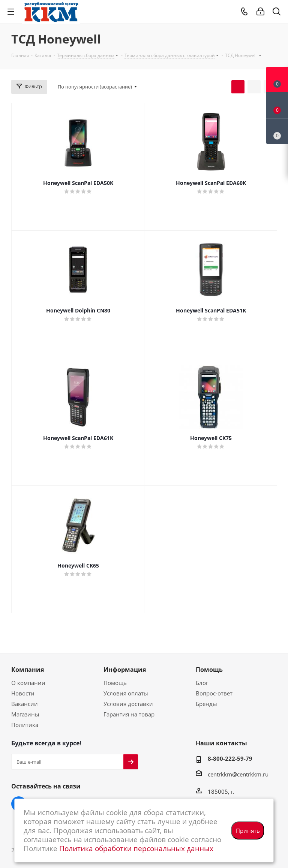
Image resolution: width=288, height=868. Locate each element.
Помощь (115, 683)
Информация (125, 670)
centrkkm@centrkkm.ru (238, 774)
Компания (28, 670)
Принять (248, 830)
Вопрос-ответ (214, 693)
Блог (202, 683)
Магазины (25, 714)
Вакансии (25, 704)
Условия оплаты (126, 693)
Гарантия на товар (129, 714)
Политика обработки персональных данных (136, 848)
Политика (25, 725)
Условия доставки (128, 704)
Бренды (206, 704)
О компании (28, 683)
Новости (23, 693)
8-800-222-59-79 (230, 758)
